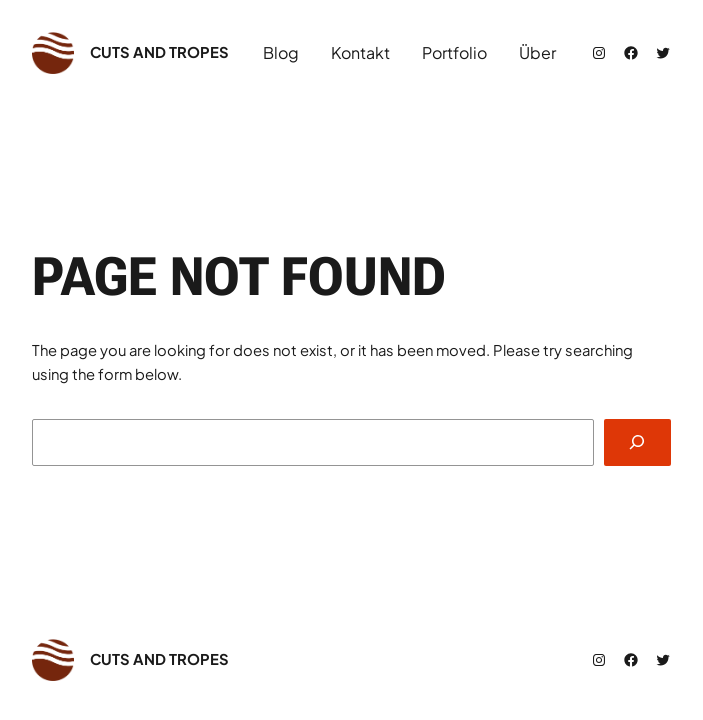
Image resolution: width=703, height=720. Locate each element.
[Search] (637, 443)
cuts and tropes (159, 52)
